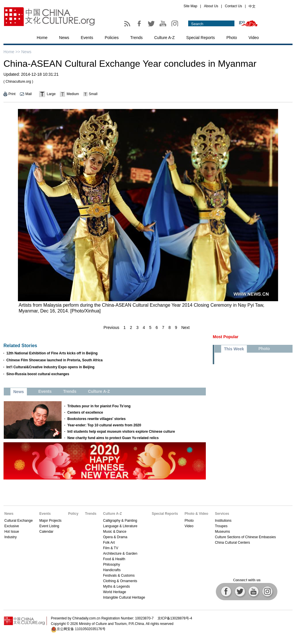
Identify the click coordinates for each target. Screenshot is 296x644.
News (64, 38)
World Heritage (114, 592)
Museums (222, 532)
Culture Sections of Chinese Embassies (245, 537)
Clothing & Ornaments (120, 581)
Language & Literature (120, 526)
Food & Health (114, 559)
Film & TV (110, 548)
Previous (111, 327)
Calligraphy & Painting (120, 521)
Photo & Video (197, 514)
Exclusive (12, 526)
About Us (211, 6)
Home (42, 38)
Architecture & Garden (120, 554)
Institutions (223, 521)
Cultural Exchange (18, 521)
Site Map (190, 6)
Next (185, 327)
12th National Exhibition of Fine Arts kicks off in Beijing (52, 353)
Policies (112, 38)
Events (87, 38)
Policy (73, 514)
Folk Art (109, 543)
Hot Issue (12, 532)
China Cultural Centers (232, 543)
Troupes (221, 526)
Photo (232, 38)
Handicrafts (112, 570)
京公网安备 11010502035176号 (81, 629)
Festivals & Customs (119, 575)
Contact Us (233, 6)
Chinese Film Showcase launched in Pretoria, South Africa (54, 360)
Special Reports (200, 38)
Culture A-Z (165, 38)
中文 (252, 6)
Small (93, 94)
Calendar (46, 532)
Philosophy (111, 565)
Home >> (12, 52)
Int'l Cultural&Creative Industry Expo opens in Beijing (50, 367)
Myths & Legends (116, 586)
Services (222, 514)
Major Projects (50, 521)
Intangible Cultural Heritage (124, 597)
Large (51, 94)
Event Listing (49, 526)
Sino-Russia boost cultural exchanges (38, 374)
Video (254, 38)
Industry (11, 537)
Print (12, 94)
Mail (29, 94)
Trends (136, 38)
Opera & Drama (115, 537)
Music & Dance (115, 532)
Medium (73, 94)
